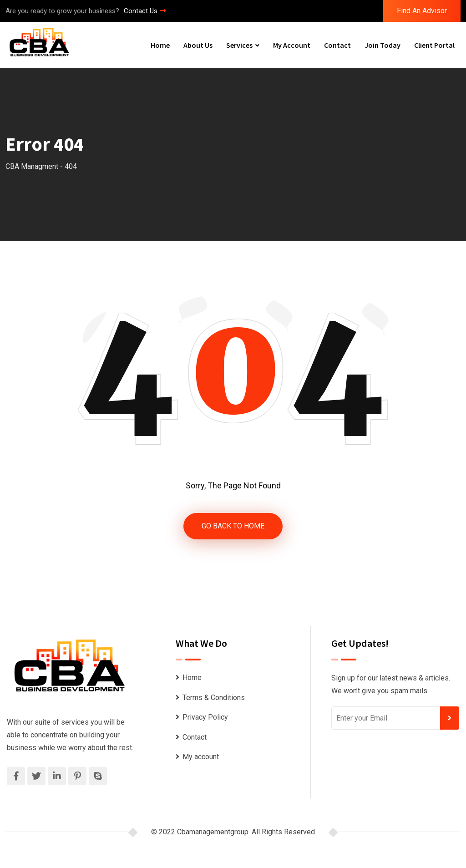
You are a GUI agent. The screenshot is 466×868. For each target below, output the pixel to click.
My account (292, 45)
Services (239, 45)
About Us (198, 45)
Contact (337, 45)
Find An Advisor (422, 11)
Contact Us (145, 11)
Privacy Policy (205, 717)
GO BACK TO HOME (233, 526)
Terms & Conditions (214, 698)
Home (160, 45)
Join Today (382, 45)
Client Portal (434, 45)
